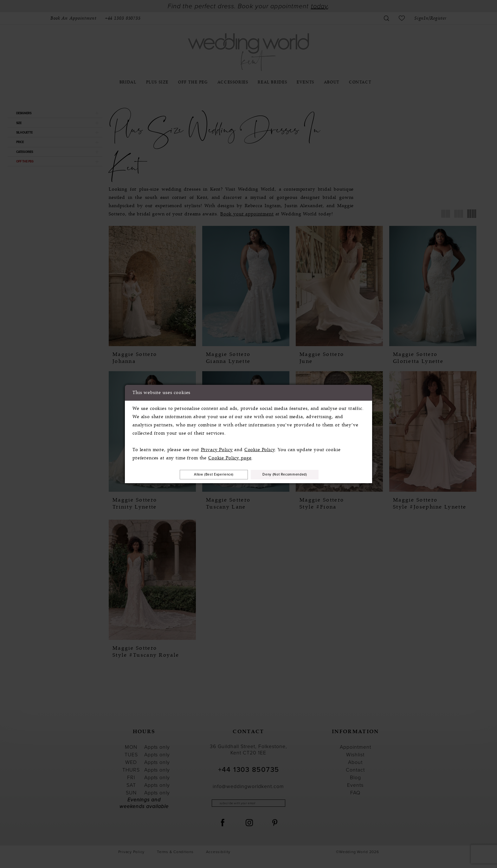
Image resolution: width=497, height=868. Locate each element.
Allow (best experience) (203, 474)
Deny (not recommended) (296, 474)
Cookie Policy (260, 448)
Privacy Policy (217, 448)
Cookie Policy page (230, 457)
